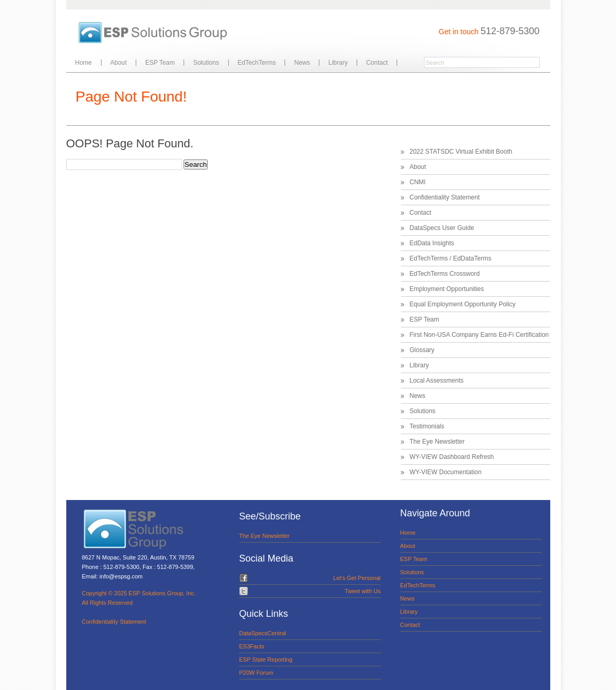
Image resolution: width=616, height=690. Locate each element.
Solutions (206, 63)
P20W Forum (256, 673)
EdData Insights (432, 243)
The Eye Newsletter (437, 442)
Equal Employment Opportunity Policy (463, 304)
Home (84, 63)
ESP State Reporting (266, 659)
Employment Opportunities (447, 289)
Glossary (422, 350)
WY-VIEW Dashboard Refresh (452, 457)
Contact (377, 63)
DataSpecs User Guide (442, 228)
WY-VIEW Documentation (446, 472)
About (119, 63)
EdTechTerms (257, 63)
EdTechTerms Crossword (445, 274)
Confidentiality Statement (445, 197)
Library (338, 63)
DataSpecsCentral (263, 633)
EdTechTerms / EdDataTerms (451, 258)
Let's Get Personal (357, 578)
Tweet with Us (362, 591)
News (302, 63)
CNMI (418, 182)
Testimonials (427, 426)
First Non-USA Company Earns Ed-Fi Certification (479, 335)
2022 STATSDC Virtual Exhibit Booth (461, 152)
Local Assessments (437, 381)
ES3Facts (252, 646)
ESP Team (160, 63)
